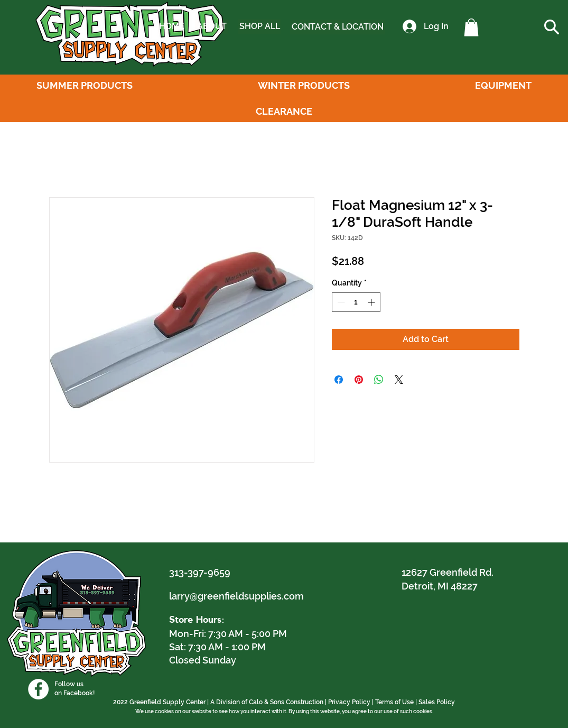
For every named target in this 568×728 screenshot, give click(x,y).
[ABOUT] (212, 26)
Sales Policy (437, 702)
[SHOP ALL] (259, 26)
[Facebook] (38, 689)
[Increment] (372, 302)
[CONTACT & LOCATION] (338, 27)
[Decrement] (340, 302)
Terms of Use (394, 702)
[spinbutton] (356, 302)
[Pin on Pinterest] (359, 380)
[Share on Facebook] (339, 380)
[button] (471, 27)
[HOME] (172, 26)
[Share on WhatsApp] (379, 380)
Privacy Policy (349, 702)
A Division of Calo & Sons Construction (267, 702)
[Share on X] (399, 380)
